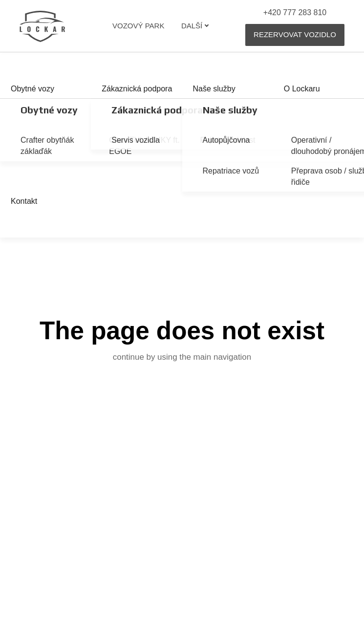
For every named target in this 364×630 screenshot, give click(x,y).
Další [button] (195, 26)
